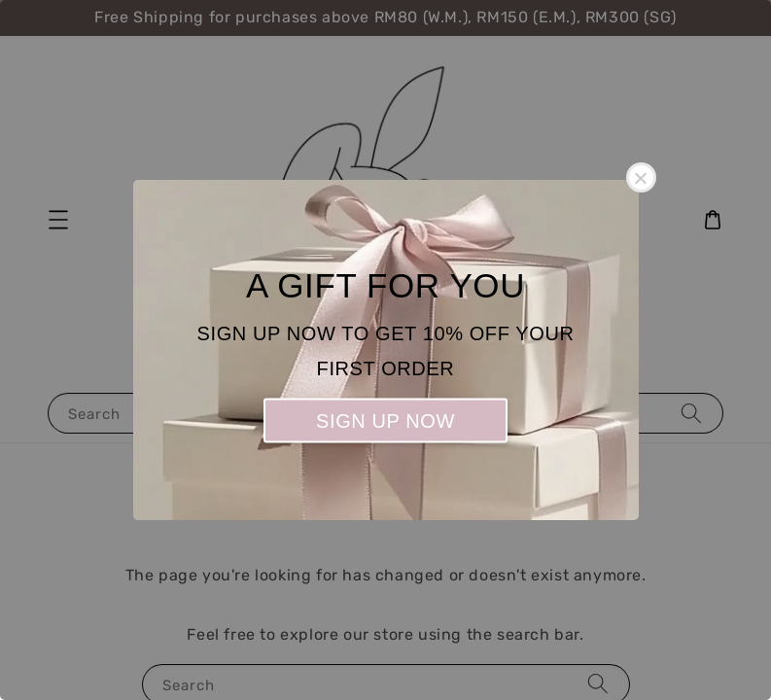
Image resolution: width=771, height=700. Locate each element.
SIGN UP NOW (385, 421)
